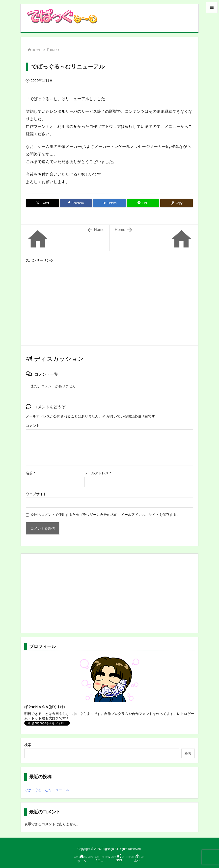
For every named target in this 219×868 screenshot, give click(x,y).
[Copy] (177, 203)
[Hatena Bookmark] (109, 203)
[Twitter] (42, 203)
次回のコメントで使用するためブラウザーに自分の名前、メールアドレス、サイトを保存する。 (105, 515)
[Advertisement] (109, 299)
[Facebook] (76, 203)
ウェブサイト (36, 494)
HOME (37, 50)
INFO (55, 50)
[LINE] (143, 203)
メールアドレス (98, 473)
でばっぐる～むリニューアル (47, 790)
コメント (33, 426)
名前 (30, 473)
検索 (28, 745)
